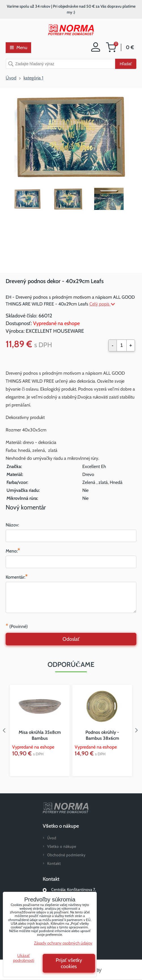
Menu (19, 48)
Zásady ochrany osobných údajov (63, 943)
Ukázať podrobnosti (24, 958)
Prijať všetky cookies (69, 963)
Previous (4, 730)
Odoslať (71, 639)
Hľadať (126, 64)
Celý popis (102, 304)
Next (138, 730)
